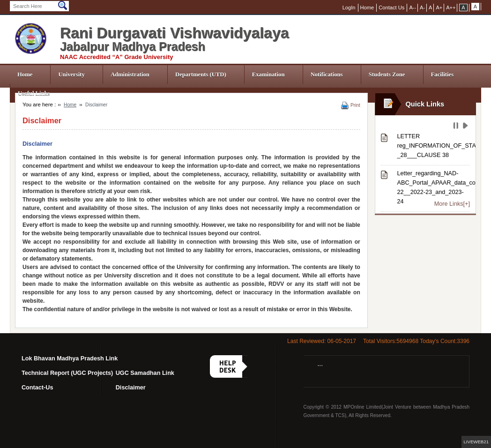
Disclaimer (131, 388)
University (71, 75)
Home (25, 75)
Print (355, 105)
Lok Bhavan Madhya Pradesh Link (70, 358)
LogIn (349, 7)
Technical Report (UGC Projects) (67, 373)
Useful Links (34, 93)
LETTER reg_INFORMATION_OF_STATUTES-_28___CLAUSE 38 (434, 146)
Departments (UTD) (201, 75)
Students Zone (387, 75)
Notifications (327, 75)
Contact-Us (37, 388)
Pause (457, 127)
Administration (130, 75)
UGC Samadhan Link (145, 373)
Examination (268, 75)
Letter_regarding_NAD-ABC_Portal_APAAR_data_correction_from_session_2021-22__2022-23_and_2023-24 (434, 187)
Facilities (443, 75)
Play (466, 127)
